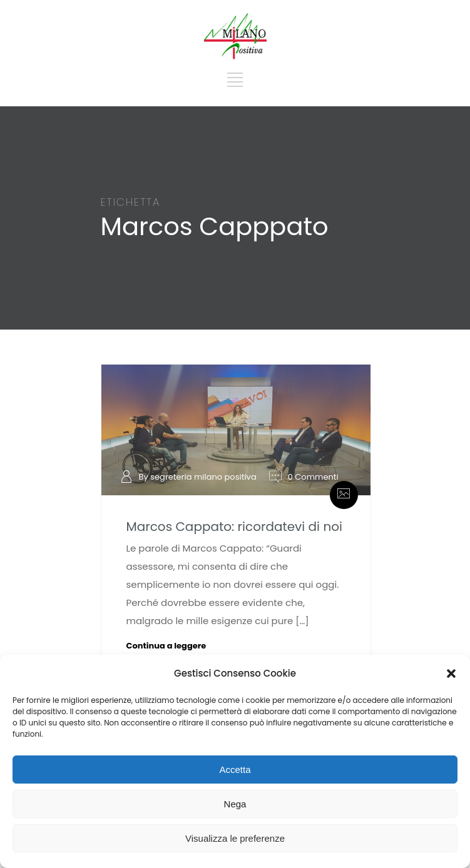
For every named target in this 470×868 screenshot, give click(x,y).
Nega (235, 804)
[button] (451, 674)
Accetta (235, 770)
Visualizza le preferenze (235, 838)
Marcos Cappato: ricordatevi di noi (234, 527)
